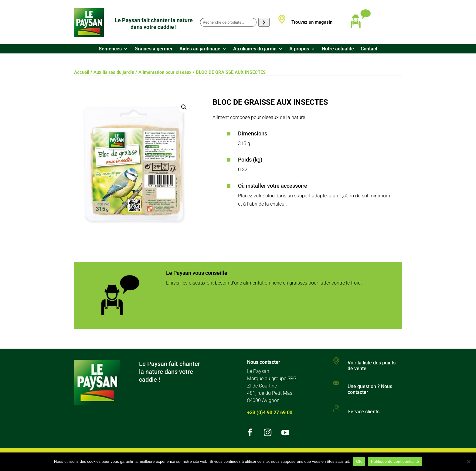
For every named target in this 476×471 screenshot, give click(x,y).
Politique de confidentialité (395, 461)
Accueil (82, 72)
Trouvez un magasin (312, 22)
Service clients (364, 412)
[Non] (468, 462)
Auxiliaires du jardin (255, 49)
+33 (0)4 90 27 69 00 (270, 413)
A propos (299, 49)
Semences (110, 49)
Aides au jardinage (200, 49)
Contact (369, 49)
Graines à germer (154, 49)
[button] (184, 107)
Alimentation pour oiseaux (165, 72)
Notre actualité (338, 49)
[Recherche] (264, 22)
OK (359, 461)
